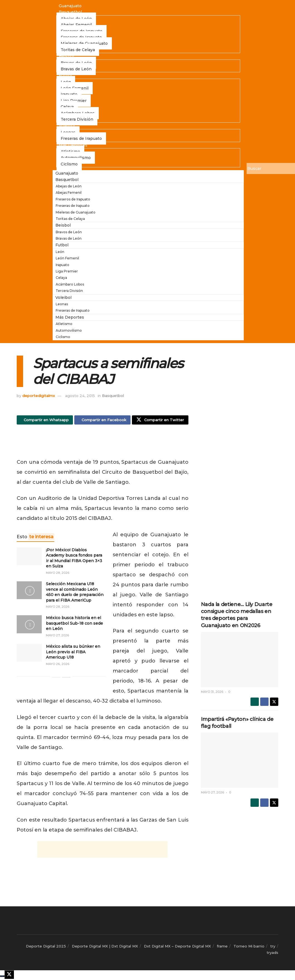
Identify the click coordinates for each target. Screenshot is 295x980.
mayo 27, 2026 (57, 637)
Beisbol (66, 56)
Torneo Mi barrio (249, 947)
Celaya (61, 278)
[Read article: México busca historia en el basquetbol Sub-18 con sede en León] (29, 626)
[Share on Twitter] (160, 421)
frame (222, 947)
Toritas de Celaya (78, 50)
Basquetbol (70, 12)
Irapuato (62, 265)
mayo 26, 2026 (58, 665)
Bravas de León (76, 69)
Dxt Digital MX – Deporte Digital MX (177, 947)
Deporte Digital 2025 (46, 947)
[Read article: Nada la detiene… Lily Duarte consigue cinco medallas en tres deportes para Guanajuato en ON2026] (240, 660)
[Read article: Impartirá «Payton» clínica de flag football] (240, 760)
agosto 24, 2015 (80, 396)
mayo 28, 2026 (58, 574)
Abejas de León (69, 186)
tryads (272, 954)
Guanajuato (70, 6)
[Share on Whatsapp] (45, 421)
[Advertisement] (102, 444)
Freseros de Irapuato (73, 199)
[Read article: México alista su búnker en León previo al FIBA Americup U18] (29, 654)
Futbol (65, 75)
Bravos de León (69, 232)
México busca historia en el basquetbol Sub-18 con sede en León (74, 625)
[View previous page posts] (56, 679)
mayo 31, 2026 (212, 692)
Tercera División (77, 119)
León (60, 252)
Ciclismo (69, 164)
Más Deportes (73, 145)
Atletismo (64, 324)
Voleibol (67, 126)
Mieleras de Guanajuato (76, 212)
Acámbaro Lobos (70, 284)
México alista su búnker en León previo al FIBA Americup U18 (73, 653)
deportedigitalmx (39, 396)
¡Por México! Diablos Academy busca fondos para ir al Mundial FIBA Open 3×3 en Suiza (74, 559)
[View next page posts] (66, 679)
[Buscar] (271, 168)
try (273, 947)
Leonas (62, 304)
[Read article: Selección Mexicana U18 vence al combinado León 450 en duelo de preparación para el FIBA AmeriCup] (29, 592)
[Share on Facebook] (102, 421)
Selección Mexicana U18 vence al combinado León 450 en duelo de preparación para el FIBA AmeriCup (75, 593)
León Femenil (67, 258)
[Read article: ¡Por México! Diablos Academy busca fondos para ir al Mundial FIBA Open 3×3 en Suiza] (29, 557)
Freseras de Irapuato (81, 138)
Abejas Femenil (69, 193)
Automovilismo (69, 330)
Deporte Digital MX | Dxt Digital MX (105, 947)
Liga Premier (67, 271)
